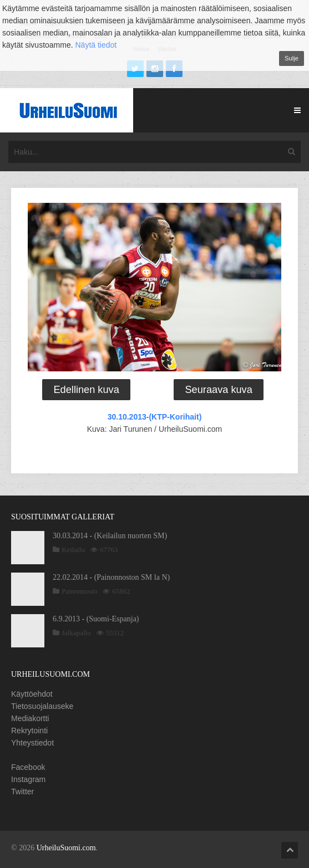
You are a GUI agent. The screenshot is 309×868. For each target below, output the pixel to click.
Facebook (28, 767)
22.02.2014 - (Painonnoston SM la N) (111, 577)
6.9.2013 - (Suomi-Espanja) (96, 619)
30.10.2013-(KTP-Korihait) (155, 417)
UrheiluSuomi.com (66, 848)
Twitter (22, 792)
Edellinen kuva (86, 390)
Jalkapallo (76, 633)
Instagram (28, 779)
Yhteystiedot (32, 743)
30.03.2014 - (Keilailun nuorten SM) (110, 536)
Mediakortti (30, 718)
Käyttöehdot (32, 694)
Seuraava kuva (218, 390)
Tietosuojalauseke (42, 706)
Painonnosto (79, 591)
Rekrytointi (29, 731)
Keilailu (73, 550)
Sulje (292, 58)
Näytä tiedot (96, 45)
